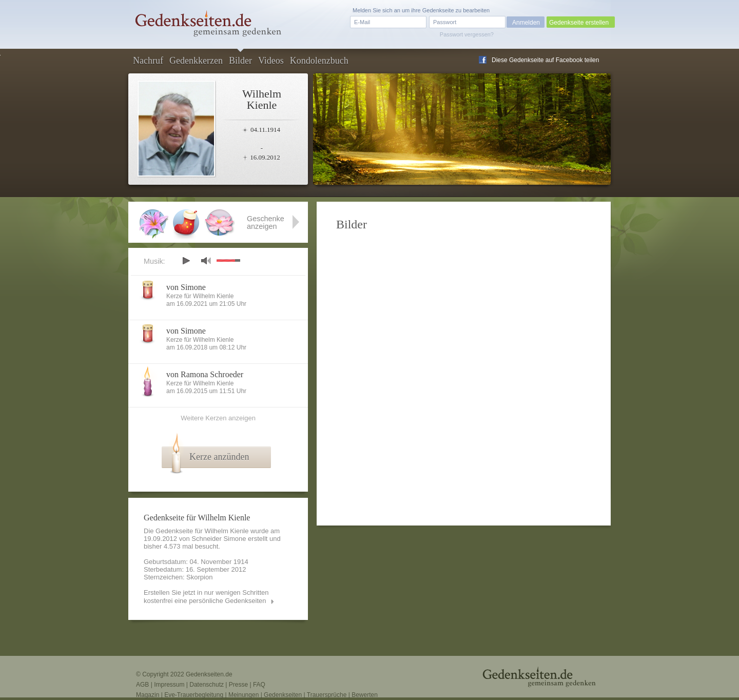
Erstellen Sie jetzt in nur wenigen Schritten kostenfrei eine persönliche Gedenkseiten (206, 597)
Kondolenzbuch (319, 61)
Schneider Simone (219, 539)
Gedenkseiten (283, 695)
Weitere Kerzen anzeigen (218, 418)
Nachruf (148, 61)
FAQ (259, 685)
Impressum (169, 685)
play (186, 261)
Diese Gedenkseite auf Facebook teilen (545, 60)
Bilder (240, 61)
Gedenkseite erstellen (579, 23)
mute (206, 260)
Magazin (148, 695)
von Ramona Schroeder (205, 374)
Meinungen (244, 695)
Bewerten (365, 695)
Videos (271, 61)
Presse (238, 685)
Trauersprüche (327, 695)
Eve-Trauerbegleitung (194, 695)
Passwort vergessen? (467, 34)
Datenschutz (207, 685)
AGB (142, 685)
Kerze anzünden (219, 457)
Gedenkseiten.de (209, 674)
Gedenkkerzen (196, 61)
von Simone (186, 287)
